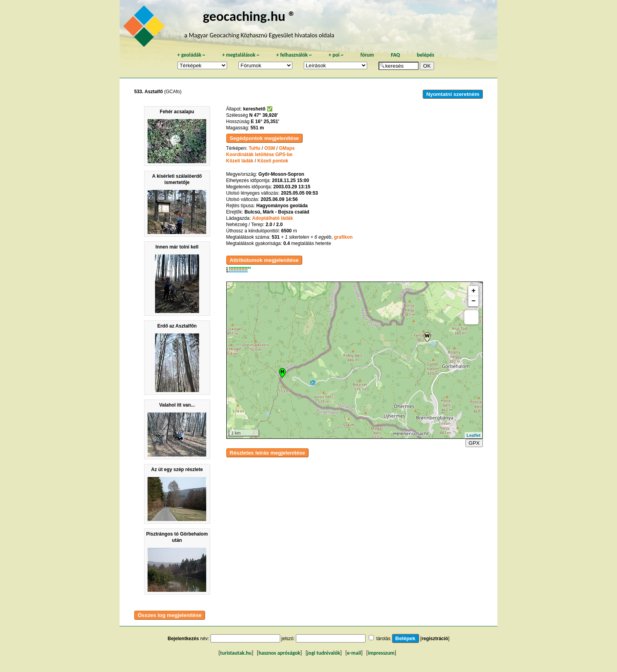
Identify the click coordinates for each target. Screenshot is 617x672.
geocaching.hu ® (249, 16)
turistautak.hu (236, 653)
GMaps (287, 148)
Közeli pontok (273, 161)
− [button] (474, 301)
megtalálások (241, 55)
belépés (425, 55)
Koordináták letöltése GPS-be (260, 155)
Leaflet (474, 435)
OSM (270, 148)
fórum (367, 55)
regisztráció (435, 639)
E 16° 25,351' (265, 122)
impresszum (381, 653)
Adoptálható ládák (273, 218)
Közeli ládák (240, 161)
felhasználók (294, 55)
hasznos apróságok (279, 653)
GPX (474, 443)
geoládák (191, 55)
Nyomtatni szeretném (453, 94)
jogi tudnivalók (324, 653)
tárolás (383, 639)
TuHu (255, 148)
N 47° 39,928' (263, 115)
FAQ (395, 55)
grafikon (343, 237)
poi (336, 55)
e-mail (354, 653)
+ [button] (474, 291)
